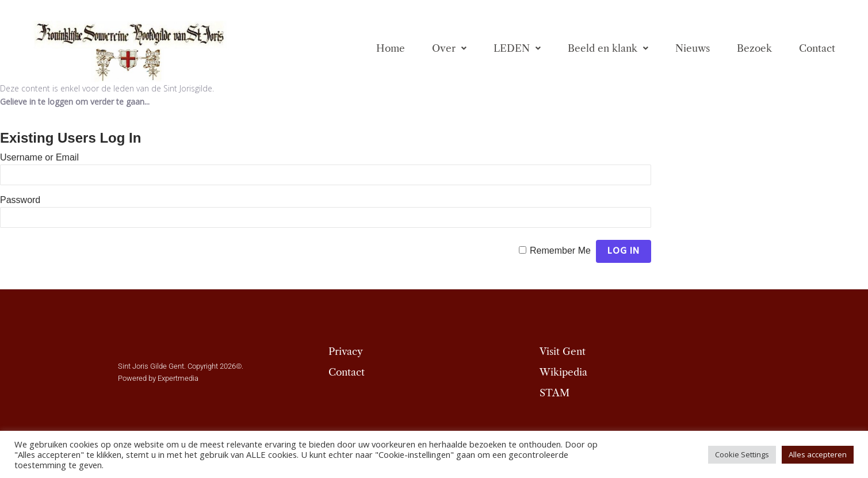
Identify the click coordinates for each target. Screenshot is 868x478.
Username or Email (39, 157)
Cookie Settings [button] (742, 454)
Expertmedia (178, 378)
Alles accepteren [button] (818, 454)
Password (20, 200)
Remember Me (560, 251)
